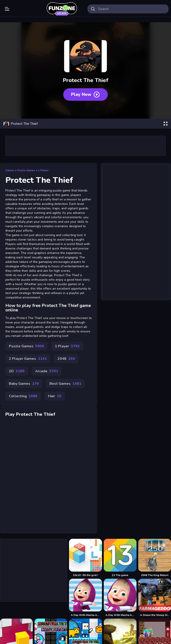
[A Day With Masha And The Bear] (85, 598)
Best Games (65, 384)
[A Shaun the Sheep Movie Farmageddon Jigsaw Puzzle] (155, 598)
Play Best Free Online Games (62, 9)
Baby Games (24, 384)
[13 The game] (120, 558)
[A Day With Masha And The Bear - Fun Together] (120, 598)
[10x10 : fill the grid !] (85, 558)
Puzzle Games (26, 170)
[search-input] (132, 9)
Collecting (23, 396)
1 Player (43, 170)
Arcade (47, 371)
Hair (55, 396)
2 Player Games (28, 359)
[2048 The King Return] (155, 558)
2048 (66, 359)
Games (10, 170)
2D (17, 371)
